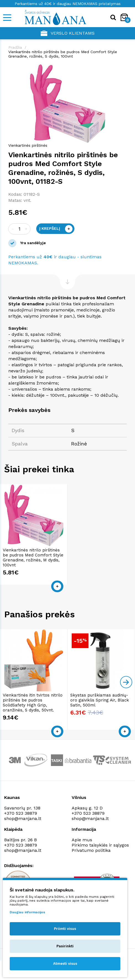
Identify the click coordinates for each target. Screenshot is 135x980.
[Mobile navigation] (7, 18)
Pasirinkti (65, 946)
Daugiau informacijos (27, 912)
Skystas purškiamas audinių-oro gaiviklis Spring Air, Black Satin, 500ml (100, 700)
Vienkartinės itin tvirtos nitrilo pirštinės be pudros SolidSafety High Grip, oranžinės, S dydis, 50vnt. (33, 703)
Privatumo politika (91, 850)
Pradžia (15, 47)
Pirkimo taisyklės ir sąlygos (100, 845)
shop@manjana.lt (23, 818)
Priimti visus (65, 929)
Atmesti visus (65, 964)
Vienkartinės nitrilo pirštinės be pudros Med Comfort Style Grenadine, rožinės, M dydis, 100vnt (33, 558)
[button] (122, 69)
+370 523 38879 (21, 813)
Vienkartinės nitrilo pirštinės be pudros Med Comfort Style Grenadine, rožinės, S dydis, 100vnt (63, 54)
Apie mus (82, 840)
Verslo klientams (68, 33)
